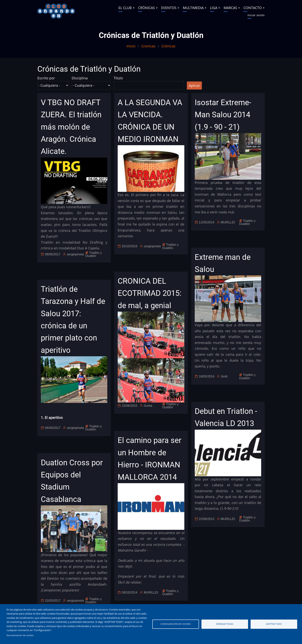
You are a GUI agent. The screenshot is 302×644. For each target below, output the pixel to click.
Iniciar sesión (256, 15)
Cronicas (148, 46)
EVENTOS (169, 8)
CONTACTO (253, 8)
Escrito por (46, 78)
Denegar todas (225, 624)
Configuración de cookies (176, 624)
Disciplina (80, 78)
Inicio (131, 46)
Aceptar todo (274, 624)
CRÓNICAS (146, 8)
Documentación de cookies (20, 635)
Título (118, 78)
